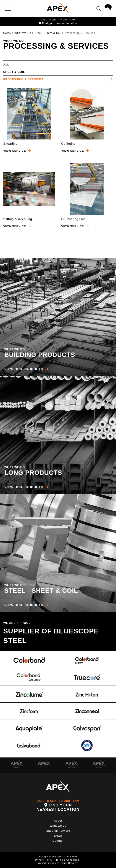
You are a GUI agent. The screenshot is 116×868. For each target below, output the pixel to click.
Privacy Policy (44, 860)
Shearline (10, 144)
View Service (17, 151)
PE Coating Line (74, 219)
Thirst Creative (69, 863)
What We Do (23, 33)
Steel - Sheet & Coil (48, 33)
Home (7, 33)
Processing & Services (23, 79)
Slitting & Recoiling (18, 219)
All (6, 65)
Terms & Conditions (67, 860)
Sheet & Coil (14, 72)
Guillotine (69, 144)
